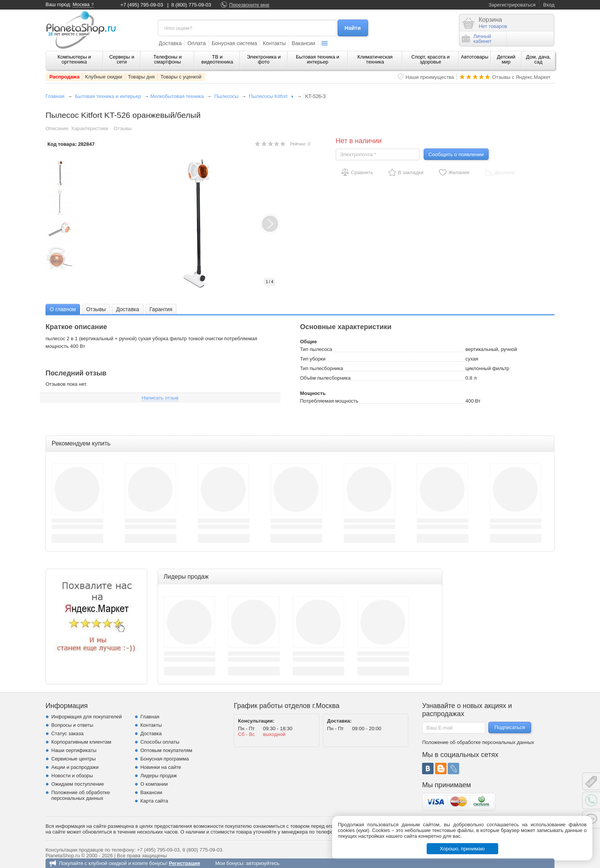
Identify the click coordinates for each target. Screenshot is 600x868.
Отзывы (123, 128)
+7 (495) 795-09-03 (142, 5)
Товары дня (141, 77)
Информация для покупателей (86, 717)
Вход (549, 5)
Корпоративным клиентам (81, 742)
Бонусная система (234, 43)
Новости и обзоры (72, 776)
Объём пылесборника (325, 378)
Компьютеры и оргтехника (74, 59)
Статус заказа (67, 733)
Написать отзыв (160, 398)
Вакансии (303, 43)
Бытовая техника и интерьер (317, 59)
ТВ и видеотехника (217, 59)
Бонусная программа (165, 759)
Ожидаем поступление (78, 784)
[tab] (63, 309)
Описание (57, 128)
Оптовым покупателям (166, 750)
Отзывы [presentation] (96, 309)
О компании (154, 784)
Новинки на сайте (161, 767)
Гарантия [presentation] (161, 309)
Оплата (197, 43)
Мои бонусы (229, 863)
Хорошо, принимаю (462, 849)
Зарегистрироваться (512, 5)
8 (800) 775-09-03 (191, 5)
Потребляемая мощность (329, 401)
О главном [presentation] (63, 309)
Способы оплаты (160, 742)
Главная (55, 96)
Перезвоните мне (249, 5)
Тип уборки (313, 359)
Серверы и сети (121, 59)
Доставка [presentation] (127, 309)
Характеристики (90, 128)
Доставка (170, 43)
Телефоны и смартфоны (168, 59)
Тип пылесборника (322, 368)
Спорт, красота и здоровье (430, 59)
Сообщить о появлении (456, 154)
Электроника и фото (264, 59)
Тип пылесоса (316, 349)
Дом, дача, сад (539, 59)
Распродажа (64, 77)
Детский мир (506, 59)
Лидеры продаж (159, 776)
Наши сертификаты (74, 750)
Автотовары (475, 57)
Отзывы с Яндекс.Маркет (521, 77)
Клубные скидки (104, 77)
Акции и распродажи (75, 767)
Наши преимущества (430, 77)
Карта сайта (154, 801)
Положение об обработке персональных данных (81, 795)
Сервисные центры (73, 759)
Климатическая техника (375, 59)
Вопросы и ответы (72, 725)
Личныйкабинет (477, 39)
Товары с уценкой (181, 77)
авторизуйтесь (263, 863)
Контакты (274, 43)
